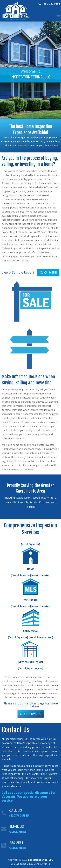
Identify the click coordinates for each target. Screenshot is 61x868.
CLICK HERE (48, 272)
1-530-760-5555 (51, 4)
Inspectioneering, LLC (40, 860)
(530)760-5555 (19, 815)
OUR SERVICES (31, 714)
